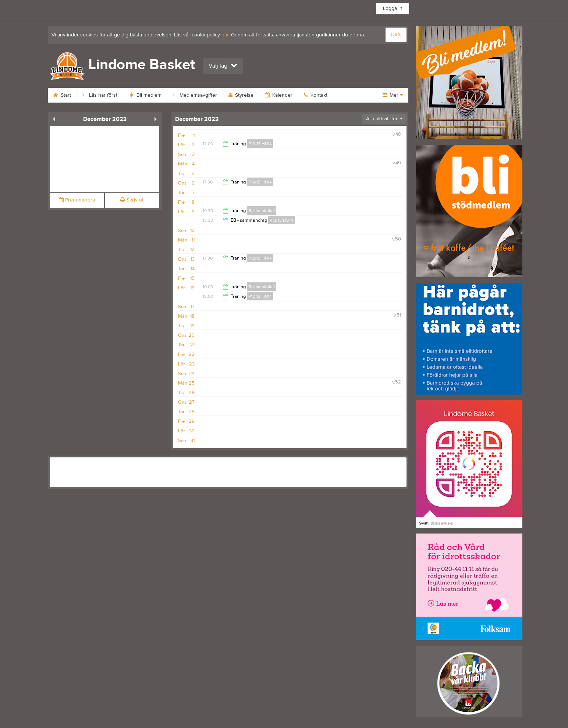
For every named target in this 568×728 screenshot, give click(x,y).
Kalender (279, 95)
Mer (393, 95)
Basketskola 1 (262, 211)
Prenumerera (77, 200)
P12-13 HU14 (260, 144)
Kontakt (316, 95)
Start (62, 95)
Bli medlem (146, 95)
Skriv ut (132, 200)
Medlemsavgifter (195, 95)
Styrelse (241, 95)
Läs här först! (100, 95)
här (225, 35)
